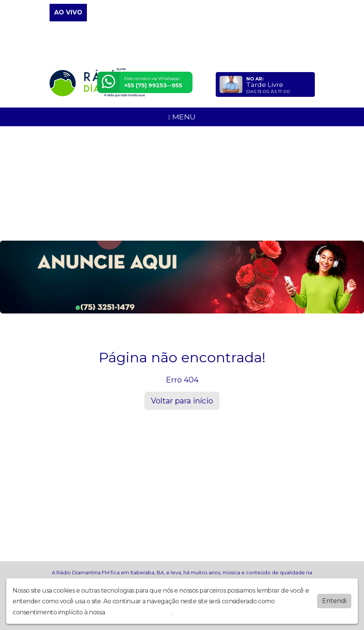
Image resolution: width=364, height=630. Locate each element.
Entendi (334, 601)
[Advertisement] (182, 183)
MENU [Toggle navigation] (182, 117)
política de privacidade (139, 612)
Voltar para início (182, 401)
